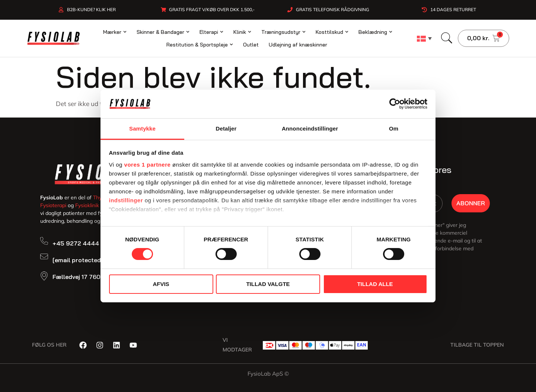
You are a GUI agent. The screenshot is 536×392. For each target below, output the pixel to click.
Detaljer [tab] (226, 128)
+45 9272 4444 (76, 243)
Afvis (161, 284)
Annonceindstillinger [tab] (310, 128)
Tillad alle (375, 284)
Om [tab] (394, 128)
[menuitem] (424, 38)
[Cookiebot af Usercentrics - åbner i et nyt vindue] (395, 104)
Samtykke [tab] (142, 128)
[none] (424, 38)
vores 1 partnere (148, 165)
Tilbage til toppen (477, 345)
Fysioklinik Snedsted (99, 205)
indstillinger (126, 200)
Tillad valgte (268, 284)
